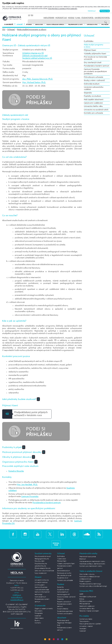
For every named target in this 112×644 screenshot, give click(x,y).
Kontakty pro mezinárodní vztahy (91, 566)
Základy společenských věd (35, 56)
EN (32, 15)
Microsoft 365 (61, 18)
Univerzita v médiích (86, 626)
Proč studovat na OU (64, 573)
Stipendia (88, 93)
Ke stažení (83, 629)
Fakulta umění (40, 561)
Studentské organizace (65, 611)
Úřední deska (39, 618)
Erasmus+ (83, 559)
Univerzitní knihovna (42, 580)
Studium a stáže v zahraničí (66, 597)
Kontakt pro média (86, 619)
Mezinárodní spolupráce (88, 557)
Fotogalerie (39, 613)
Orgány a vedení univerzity (44, 609)
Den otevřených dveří (64, 576)
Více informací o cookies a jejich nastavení (63, 9)
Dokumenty (39, 611)
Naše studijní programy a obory (32, 30)
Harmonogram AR (63, 594)
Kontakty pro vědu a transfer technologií (93, 586)
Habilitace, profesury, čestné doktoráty (92, 564)
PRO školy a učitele (86, 601)
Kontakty (38, 623)
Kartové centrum (40, 597)
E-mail (78, 18)
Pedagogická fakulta (42, 559)
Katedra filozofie (16, 471)
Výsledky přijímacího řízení (95, 54)
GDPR (81, 594)
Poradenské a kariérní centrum (47, 503)
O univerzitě (10, 24)
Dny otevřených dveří (93, 63)
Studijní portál (87, 18)
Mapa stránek (49, 18)
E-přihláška (89, 41)
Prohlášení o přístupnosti (88, 597)
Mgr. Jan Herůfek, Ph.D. (27, 485)
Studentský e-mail (63, 590)
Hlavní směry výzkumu (87, 574)
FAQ (59, 625)
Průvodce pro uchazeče (93, 77)
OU (4, 30)
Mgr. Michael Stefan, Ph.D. (34, 82)
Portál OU (60, 587)
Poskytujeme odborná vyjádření (90, 624)
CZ (29, 15)
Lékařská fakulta (40, 566)
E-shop (82, 599)
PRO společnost (85, 604)
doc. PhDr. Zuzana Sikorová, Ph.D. (38, 79)
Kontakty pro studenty (65, 614)
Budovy (37, 621)
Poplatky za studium (92, 96)
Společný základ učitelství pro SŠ (37, 58)
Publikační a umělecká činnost (90, 577)
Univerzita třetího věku (93, 106)
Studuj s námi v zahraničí (94, 81)
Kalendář (38, 616)
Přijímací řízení (90, 50)
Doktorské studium (92, 84)
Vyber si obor (62, 559)
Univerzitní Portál (102, 18)
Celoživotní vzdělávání (93, 103)
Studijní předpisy (63, 609)
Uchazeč (21, 24)
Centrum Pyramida (30, 497)
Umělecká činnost (85, 579)
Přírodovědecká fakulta (43, 568)
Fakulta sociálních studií (43, 556)
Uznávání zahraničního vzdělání (94, 88)
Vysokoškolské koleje (42, 590)
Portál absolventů (63, 621)
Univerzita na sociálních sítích (96, 110)
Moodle (71, 18)
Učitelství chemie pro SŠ (33, 53)
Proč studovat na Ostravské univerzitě (95, 58)
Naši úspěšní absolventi (94, 100)
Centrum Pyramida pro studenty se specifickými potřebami (95, 72)
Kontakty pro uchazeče (93, 113)
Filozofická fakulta (41, 564)
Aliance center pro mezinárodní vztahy (92, 561)
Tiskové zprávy (84, 621)
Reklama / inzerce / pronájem (89, 611)
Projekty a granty (85, 581)
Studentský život (63, 578)
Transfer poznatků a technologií (90, 584)
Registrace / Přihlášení (64, 623)
